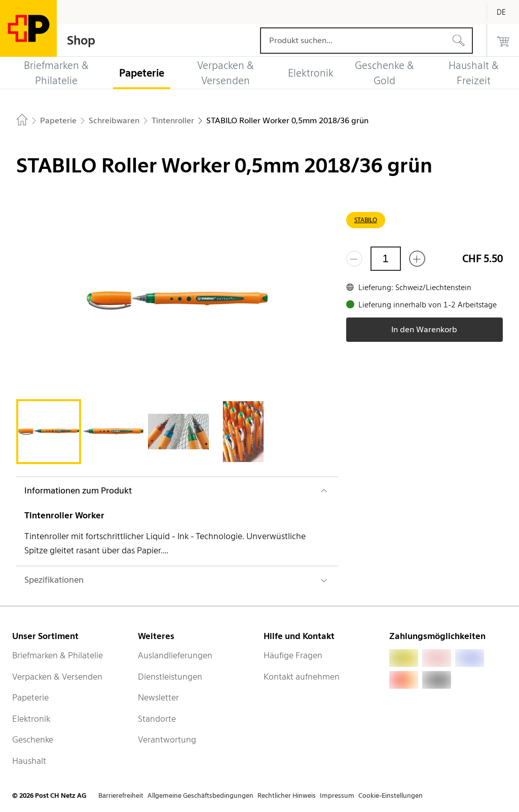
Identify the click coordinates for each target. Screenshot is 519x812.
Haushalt (29, 761)
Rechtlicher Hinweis (287, 796)
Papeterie (30, 697)
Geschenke (33, 739)
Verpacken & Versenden (57, 677)
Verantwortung (167, 739)
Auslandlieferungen (175, 655)
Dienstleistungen (170, 677)
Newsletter (158, 697)
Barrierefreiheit (121, 796)
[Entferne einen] (354, 259)
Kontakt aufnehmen (302, 677)
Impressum (337, 796)
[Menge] (386, 259)
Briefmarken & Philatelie (58, 655)
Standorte (157, 719)
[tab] (49, 432)
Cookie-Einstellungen (391, 796)
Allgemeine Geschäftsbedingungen (200, 796)
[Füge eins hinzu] (417, 259)
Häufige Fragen (293, 655)
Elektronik (31, 719)
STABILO (366, 220)
